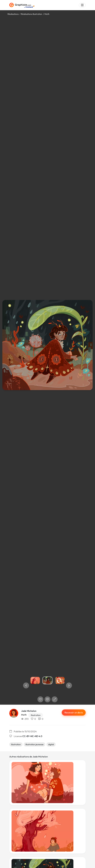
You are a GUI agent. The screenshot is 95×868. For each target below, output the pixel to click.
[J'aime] (40, 699)
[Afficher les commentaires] (47, 699)
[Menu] (82, 5)
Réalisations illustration (32, 14)
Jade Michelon (29, 711)
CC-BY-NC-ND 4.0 (32, 736)
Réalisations (13, 14)
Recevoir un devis (74, 712)
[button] (26, 685)
